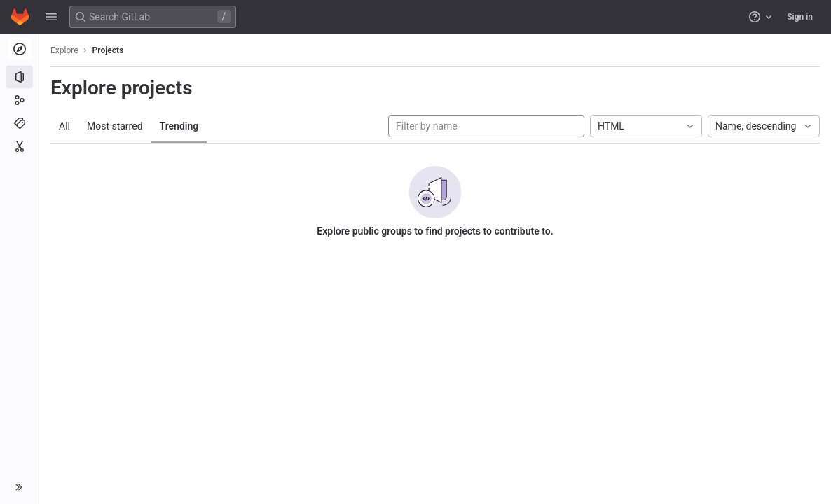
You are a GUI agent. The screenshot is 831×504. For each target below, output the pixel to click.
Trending (179, 126)
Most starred (115, 126)
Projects (108, 50)
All (64, 126)
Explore (64, 50)
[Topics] (19, 123)
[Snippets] (19, 146)
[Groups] (19, 100)
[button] (51, 17)
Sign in (800, 17)
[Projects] (19, 77)
